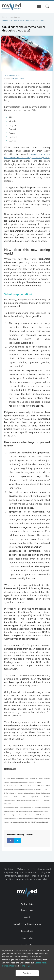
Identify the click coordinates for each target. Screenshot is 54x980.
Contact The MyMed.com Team (27, 924)
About (27, 917)
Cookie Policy (27, 945)
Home (5, 17)
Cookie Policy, (41, 963)
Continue (27, 973)
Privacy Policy (27, 938)
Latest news (15, 17)
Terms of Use (27, 931)
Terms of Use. (26, 966)
